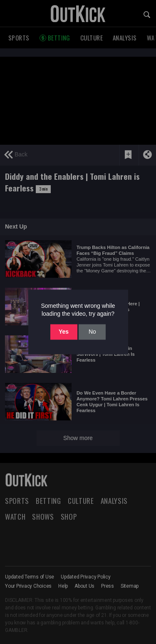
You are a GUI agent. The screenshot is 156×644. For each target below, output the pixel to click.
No (92, 332)
